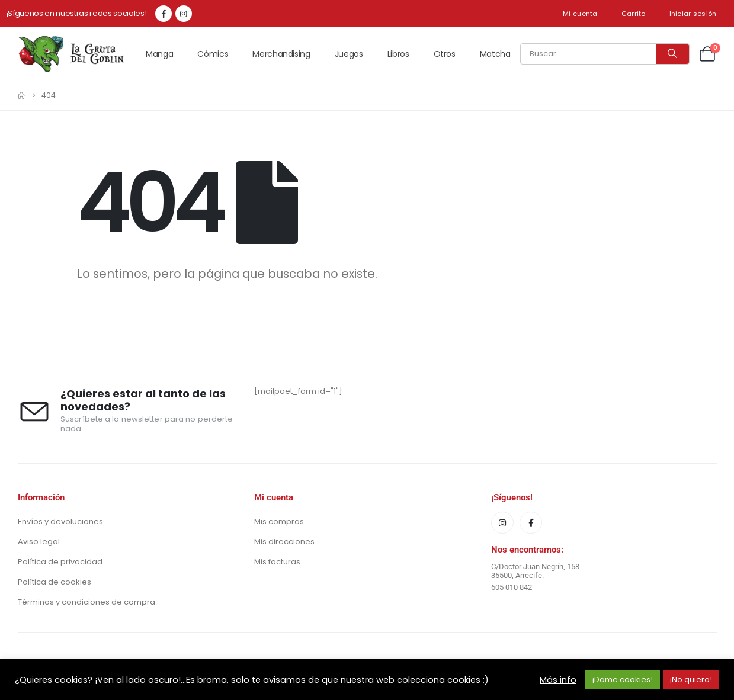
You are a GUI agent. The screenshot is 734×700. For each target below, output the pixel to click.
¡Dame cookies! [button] (623, 680)
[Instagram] (184, 14)
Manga (159, 54)
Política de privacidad (60, 562)
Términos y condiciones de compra (86, 602)
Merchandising (281, 54)
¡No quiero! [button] (691, 680)
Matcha (495, 54)
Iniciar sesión (693, 14)
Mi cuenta (580, 14)
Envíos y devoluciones (60, 521)
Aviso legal (39, 542)
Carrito (634, 14)
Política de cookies (55, 582)
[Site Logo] (71, 54)
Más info (558, 680)
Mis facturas (277, 562)
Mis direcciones (284, 542)
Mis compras (279, 521)
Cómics (213, 54)
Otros (445, 54)
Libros (398, 54)
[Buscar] (672, 54)
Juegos (349, 54)
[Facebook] (164, 14)
